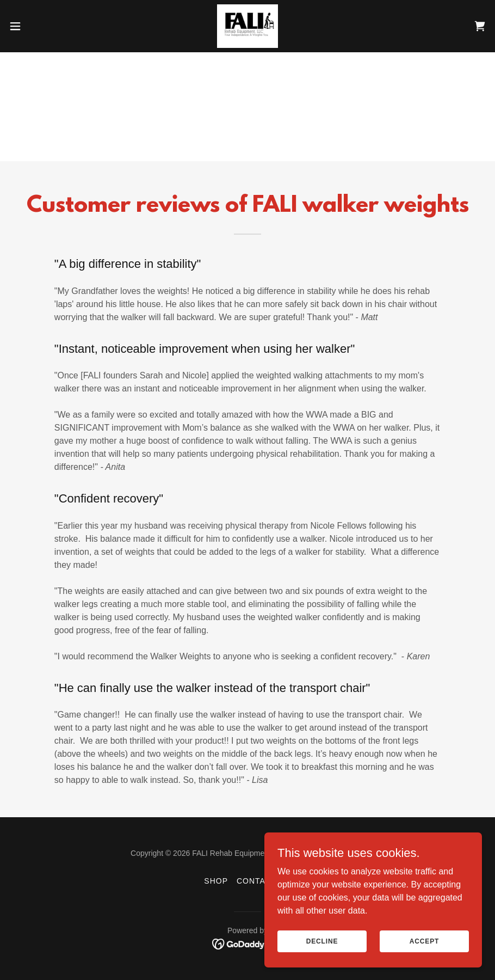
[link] (247, 26)
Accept (424, 941)
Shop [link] (216, 881)
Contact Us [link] (264, 881)
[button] (41, 26)
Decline (322, 941)
